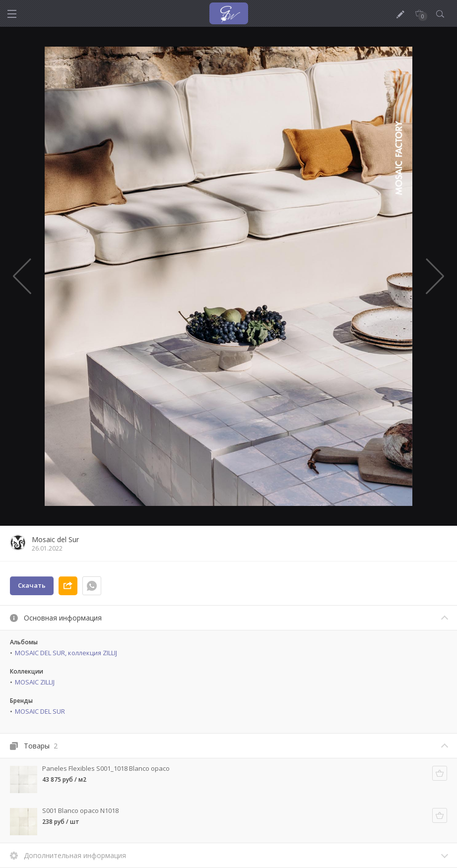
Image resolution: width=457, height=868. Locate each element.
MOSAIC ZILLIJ (35, 682)
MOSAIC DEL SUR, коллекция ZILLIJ (66, 653)
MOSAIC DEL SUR (40, 711)
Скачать (32, 585)
